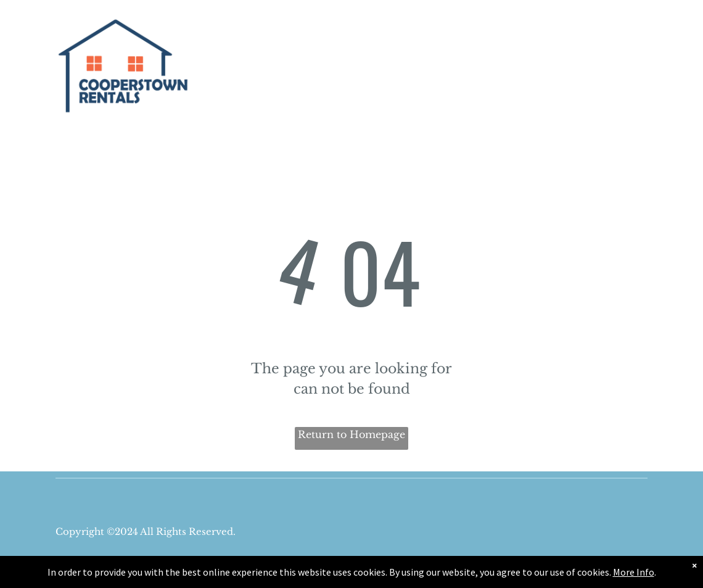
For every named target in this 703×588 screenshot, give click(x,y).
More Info (634, 572)
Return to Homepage (351, 434)
